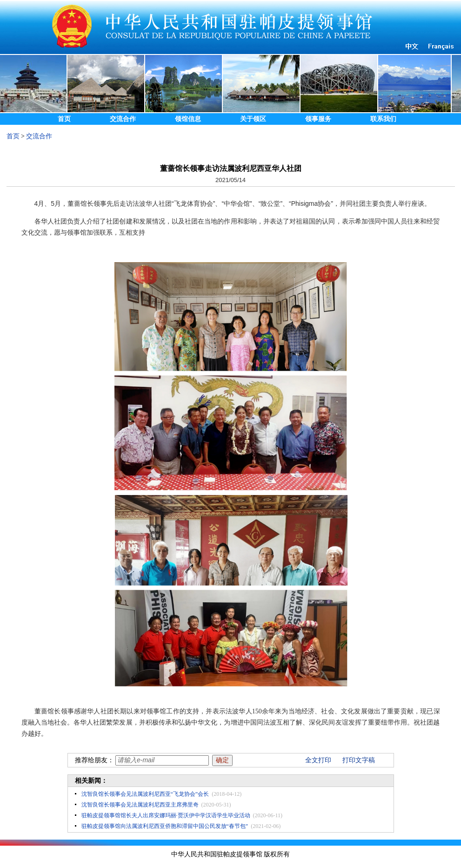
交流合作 (123, 119)
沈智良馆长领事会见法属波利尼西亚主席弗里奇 (140, 805)
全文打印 (318, 760)
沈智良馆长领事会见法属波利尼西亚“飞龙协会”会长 (145, 794)
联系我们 (383, 119)
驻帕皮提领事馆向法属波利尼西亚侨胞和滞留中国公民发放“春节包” (165, 826)
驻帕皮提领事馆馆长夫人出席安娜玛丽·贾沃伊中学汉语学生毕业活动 (166, 815)
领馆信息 (188, 119)
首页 (64, 119)
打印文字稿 (359, 760)
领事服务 (318, 119)
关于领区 (253, 119)
